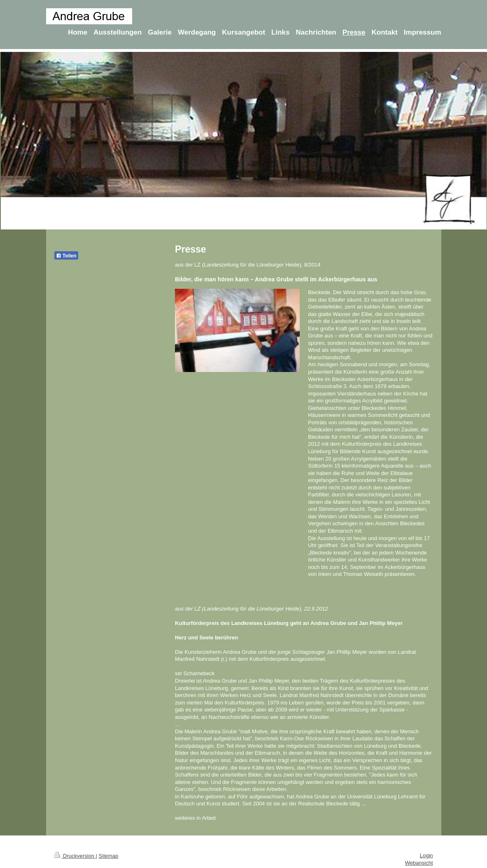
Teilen (66, 256)
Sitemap (109, 856)
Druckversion (75, 856)
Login (426, 855)
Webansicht (419, 863)
